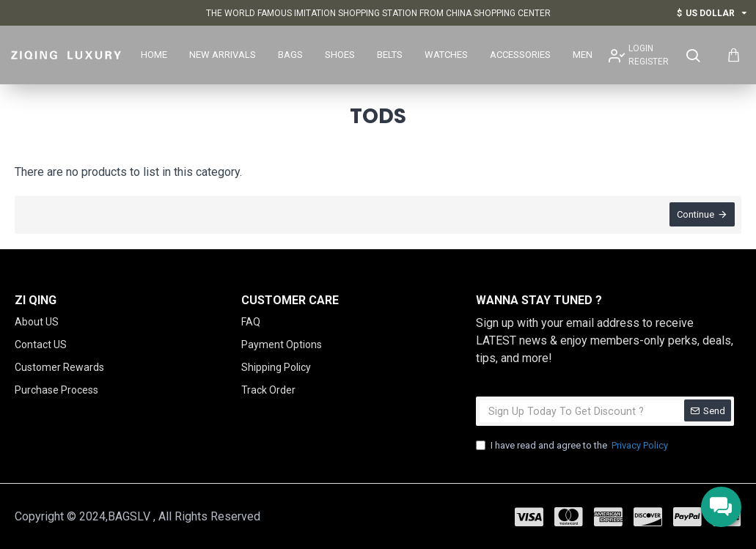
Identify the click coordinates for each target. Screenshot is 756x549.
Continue (695, 215)
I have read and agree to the (573, 446)
